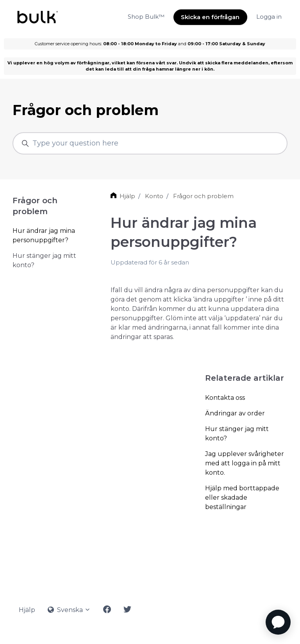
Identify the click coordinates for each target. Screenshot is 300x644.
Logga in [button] (269, 17)
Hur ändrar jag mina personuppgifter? (44, 235)
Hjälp (127, 196)
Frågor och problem (203, 196)
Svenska (69, 610)
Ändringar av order (235, 413)
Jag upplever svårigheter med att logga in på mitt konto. (245, 463)
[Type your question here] (150, 143)
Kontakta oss (225, 398)
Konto (154, 196)
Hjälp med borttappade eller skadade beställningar (242, 498)
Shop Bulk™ (146, 17)
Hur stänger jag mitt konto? (237, 434)
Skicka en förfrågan (210, 17)
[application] (278, 622)
